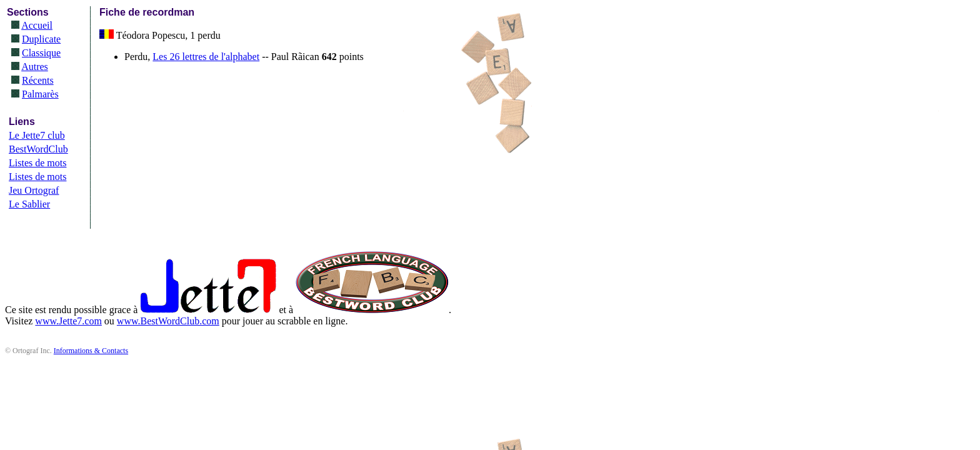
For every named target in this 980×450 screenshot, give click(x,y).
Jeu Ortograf (34, 190)
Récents (38, 80)
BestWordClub (38, 149)
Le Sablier (29, 204)
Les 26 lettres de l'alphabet (206, 57)
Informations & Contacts (91, 351)
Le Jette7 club (37, 135)
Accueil (37, 25)
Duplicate (41, 39)
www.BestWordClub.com (168, 321)
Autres (35, 67)
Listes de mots (37, 163)
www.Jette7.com (68, 321)
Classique (41, 53)
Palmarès (40, 94)
